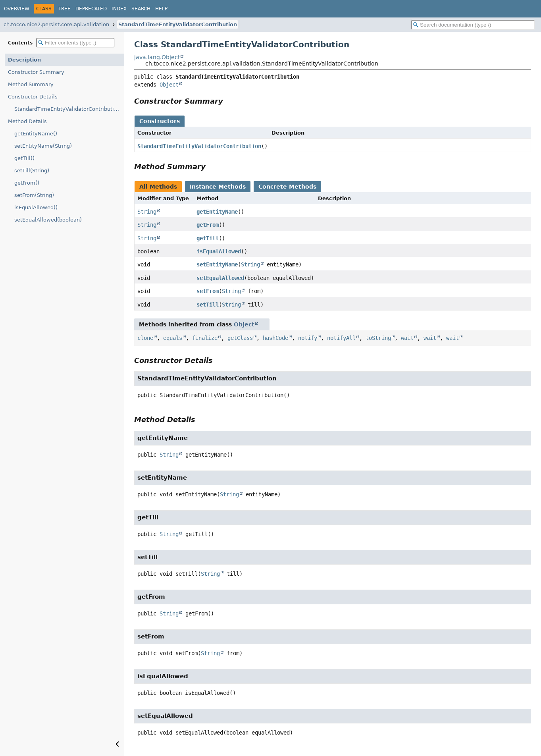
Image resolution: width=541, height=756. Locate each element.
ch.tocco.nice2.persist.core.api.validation (56, 24)
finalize (205, 338)
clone (145, 338)
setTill (208, 305)
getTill (208, 238)
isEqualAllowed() (36, 207)
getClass (240, 338)
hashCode (275, 338)
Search (141, 9)
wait (407, 338)
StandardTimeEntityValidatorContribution (178, 24)
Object (169, 85)
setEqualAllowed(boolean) (48, 220)
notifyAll (341, 338)
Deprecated (91, 9)
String (147, 212)
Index (119, 9)
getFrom (208, 225)
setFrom (208, 291)
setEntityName (217, 264)
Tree (64, 9)
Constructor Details (33, 97)
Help (161, 9)
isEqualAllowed (219, 251)
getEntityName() (36, 134)
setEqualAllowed (220, 278)
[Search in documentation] (473, 25)
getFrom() (27, 183)
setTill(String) (32, 171)
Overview (17, 9)
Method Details (27, 121)
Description (24, 60)
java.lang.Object (157, 57)
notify (308, 338)
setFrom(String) (34, 195)
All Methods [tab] (158, 187)
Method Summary (31, 84)
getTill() (24, 158)
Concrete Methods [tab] (287, 187)
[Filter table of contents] (75, 43)
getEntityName (217, 212)
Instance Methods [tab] (218, 187)
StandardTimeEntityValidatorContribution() (69, 109)
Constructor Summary (36, 72)
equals (173, 338)
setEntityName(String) (43, 146)
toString (378, 338)
